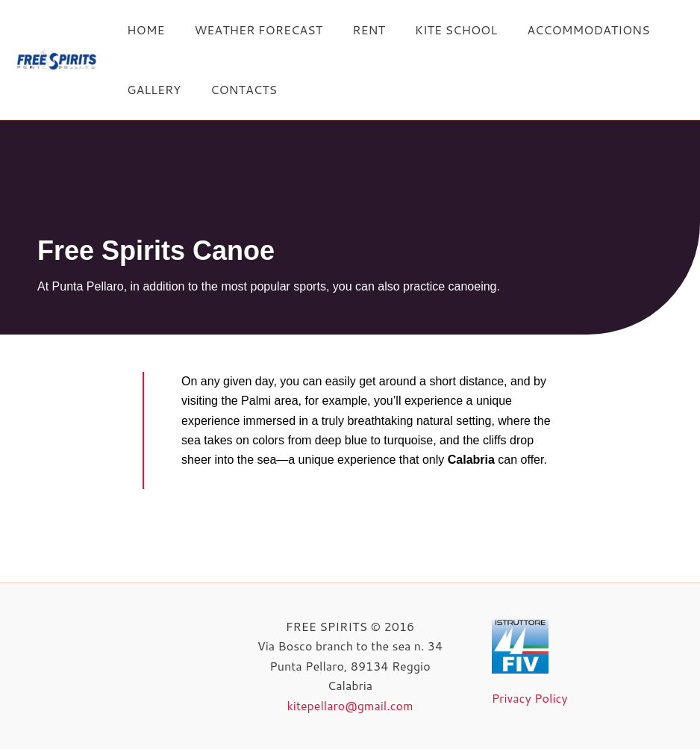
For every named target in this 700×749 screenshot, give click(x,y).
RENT (354, 29)
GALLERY (151, 89)
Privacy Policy (530, 698)
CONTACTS (235, 89)
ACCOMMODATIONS (562, 29)
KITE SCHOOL (435, 29)
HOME (143, 29)
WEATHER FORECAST (249, 29)
